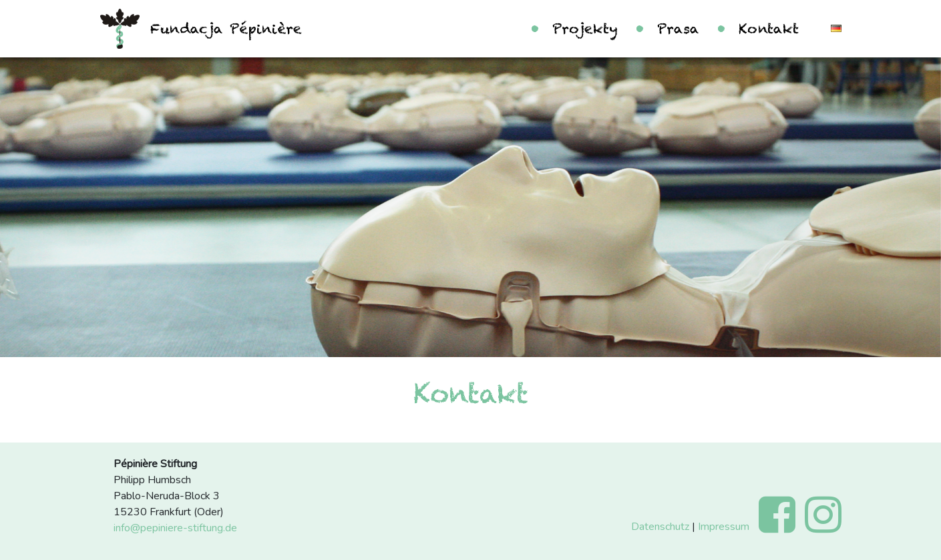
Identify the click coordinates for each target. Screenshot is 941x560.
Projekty (585, 29)
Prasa (678, 29)
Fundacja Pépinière (226, 29)
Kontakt (769, 29)
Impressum (724, 527)
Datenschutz (660, 527)
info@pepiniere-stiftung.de (175, 528)
